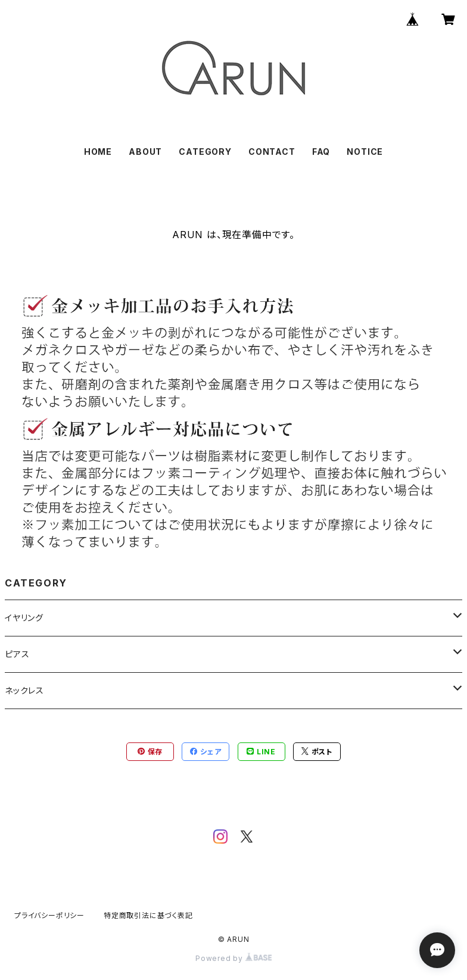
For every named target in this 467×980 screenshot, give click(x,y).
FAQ (321, 152)
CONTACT (272, 152)
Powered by (233, 958)
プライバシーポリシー (49, 915)
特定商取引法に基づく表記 (148, 915)
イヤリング (24, 618)
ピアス (17, 654)
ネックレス (24, 690)
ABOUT (145, 152)
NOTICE (365, 152)
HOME (98, 152)
